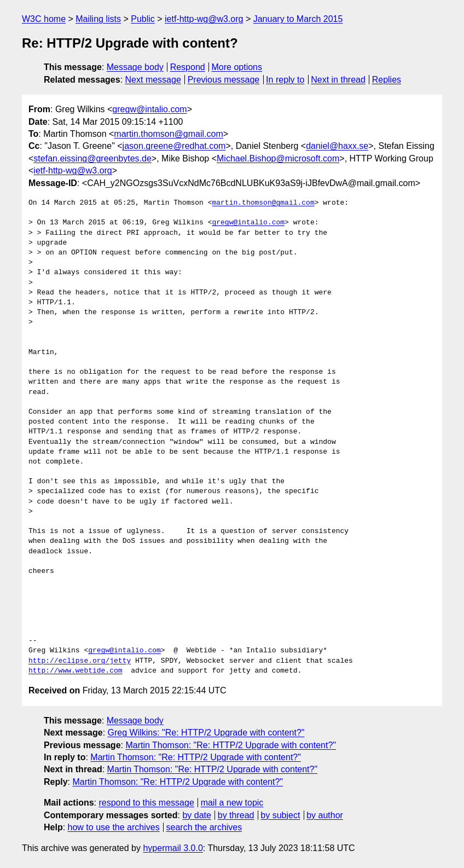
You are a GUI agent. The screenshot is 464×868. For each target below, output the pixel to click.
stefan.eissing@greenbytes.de (92, 158)
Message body (135, 67)
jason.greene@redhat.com (174, 146)
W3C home (44, 19)
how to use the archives (114, 827)
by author (325, 815)
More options (237, 67)
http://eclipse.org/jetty (80, 661)
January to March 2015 (298, 19)
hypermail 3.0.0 (173, 848)
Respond (188, 67)
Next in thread (338, 80)
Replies (387, 80)
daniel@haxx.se (337, 146)
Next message (153, 80)
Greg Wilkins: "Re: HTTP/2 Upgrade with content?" (206, 733)
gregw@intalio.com (149, 109)
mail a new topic (232, 803)
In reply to (285, 80)
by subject (280, 815)
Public (143, 19)
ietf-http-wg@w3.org (204, 19)
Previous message (224, 80)
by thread (236, 815)
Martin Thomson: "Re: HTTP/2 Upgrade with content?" (231, 745)
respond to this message (146, 803)
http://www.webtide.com (76, 671)
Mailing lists (98, 19)
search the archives (204, 827)
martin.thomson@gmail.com (168, 134)
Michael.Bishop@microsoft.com (278, 158)
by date (196, 815)
